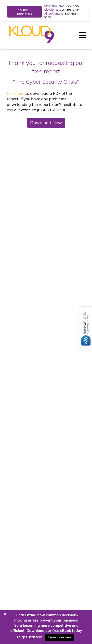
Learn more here (59, 637)
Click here (16, 93)
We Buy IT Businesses (25, 12)
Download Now (46, 123)
